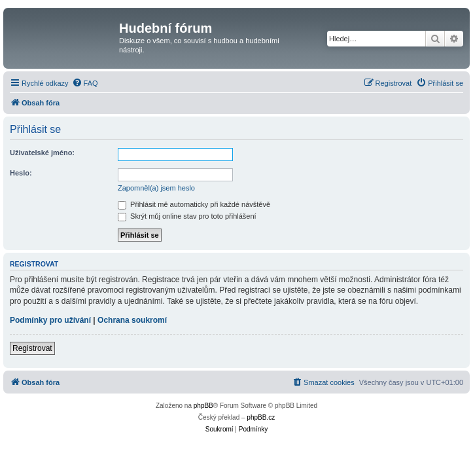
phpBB (203, 406)
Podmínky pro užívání (50, 320)
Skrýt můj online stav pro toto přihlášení (187, 216)
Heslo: (21, 173)
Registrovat (32, 348)
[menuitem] (85, 83)
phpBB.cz (261, 417)
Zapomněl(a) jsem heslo (156, 188)
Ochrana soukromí (132, 320)
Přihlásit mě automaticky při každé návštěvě (194, 204)
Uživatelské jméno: (42, 153)
